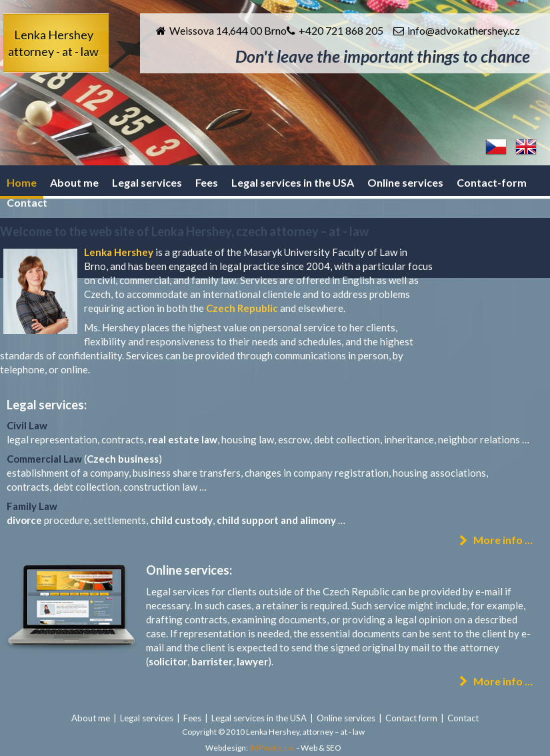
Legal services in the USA (259, 718)
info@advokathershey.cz (464, 30)
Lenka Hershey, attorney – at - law (305, 732)
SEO (334, 748)
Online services (346, 718)
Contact (463, 718)
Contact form (411, 718)
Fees (192, 718)
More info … (503, 540)
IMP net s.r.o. (272, 748)
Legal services (147, 718)
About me (91, 718)
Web (309, 748)
